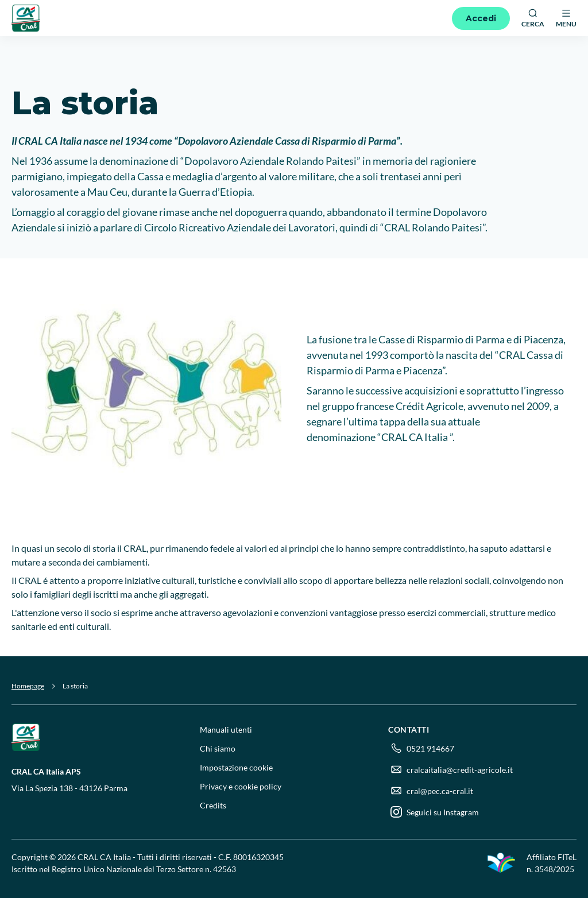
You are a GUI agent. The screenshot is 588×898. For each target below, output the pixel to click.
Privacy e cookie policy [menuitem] (241, 786)
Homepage (28, 686)
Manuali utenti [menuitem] (226, 729)
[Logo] (26, 18)
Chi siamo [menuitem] (218, 748)
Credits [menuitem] (213, 805)
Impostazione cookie (236, 767)
